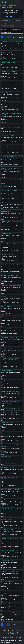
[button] (14, 37)
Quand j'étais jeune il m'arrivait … (9, 142)
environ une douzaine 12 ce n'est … (10, 429)
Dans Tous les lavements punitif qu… (10, 557)
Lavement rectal (13, 6)
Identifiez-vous (12, 2)
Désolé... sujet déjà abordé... (8, 619)
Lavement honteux (7, 233)
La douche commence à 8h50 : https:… (10, 218)
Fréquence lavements (7, 254)
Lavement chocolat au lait (9, 296)
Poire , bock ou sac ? (7, 92)
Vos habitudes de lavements (7, 7)
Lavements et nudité (7, 519)
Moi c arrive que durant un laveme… (10, 377)
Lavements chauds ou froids (10, 265)
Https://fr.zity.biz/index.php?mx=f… (10, 78)
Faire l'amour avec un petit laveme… (10, 198)
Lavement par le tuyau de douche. (11, 509)
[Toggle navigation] (3, 2)
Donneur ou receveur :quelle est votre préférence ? (11, 169)
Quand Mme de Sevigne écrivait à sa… (10, 176)
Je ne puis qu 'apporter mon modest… (10, 109)
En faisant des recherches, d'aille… (9, 164)
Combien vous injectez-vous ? (10, 275)
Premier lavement (6, 307)
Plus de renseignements (8, 16)
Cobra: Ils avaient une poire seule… (10, 453)
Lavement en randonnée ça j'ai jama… (10, 546)
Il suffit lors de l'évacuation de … (9, 325)
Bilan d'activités (6, 457)
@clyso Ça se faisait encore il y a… (9, 186)
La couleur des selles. (7, 202)
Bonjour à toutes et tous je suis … (9, 355)
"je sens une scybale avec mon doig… (10, 207)
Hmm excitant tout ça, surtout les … (10, 240)
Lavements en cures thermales (10, 613)
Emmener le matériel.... (8, 467)
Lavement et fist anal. (7, 423)
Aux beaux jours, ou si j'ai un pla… (9, 48)
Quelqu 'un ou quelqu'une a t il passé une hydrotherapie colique (12, 157)
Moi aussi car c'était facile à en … (9, 398)
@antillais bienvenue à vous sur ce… (10, 131)
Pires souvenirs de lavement (9, 338)
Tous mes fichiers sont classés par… (10, 229)
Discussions (5, 6)
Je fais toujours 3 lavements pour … (10, 534)
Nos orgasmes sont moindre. (8, 463)
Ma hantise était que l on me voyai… (10, 441)
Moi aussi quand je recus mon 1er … (10, 313)
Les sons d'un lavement (8, 244)
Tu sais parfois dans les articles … (9, 292)
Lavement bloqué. (6, 348)
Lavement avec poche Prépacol (10, 391)
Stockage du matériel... (8, 582)
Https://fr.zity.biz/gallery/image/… (9, 485)
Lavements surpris (7, 370)
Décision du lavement (8, 135)
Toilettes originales (7, 381)
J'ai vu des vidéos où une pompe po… (10, 67)
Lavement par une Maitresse (10, 146)
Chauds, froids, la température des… (10, 271)
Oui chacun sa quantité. (7, 282)
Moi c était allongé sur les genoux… (10, 121)
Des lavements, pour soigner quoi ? (12, 402)
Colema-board (5, 604)
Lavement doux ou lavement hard (11, 71)
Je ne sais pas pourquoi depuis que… (10, 250)
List (3, 24)
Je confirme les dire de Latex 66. (9, 473)
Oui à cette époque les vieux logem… (10, 505)
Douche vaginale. (6, 211)
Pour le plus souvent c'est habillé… (9, 526)
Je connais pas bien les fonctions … (10, 88)
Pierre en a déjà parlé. (6, 609)
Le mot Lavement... (7, 329)
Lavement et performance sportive (11, 103)
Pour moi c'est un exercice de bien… (10, 496)
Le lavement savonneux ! (8, 52)
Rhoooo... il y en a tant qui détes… (9, 600)
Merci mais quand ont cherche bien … (10, 334)
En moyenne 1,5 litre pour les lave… (10, 366)
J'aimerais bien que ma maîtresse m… (10, 152)
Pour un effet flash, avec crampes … (10, 59)
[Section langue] (22, 2)
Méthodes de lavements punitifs (11, 550)
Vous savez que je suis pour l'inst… (9, 261)
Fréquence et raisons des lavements (12, 42)
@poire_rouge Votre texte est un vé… (10, 99)
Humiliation (5, 500)
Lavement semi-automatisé (9, 63)
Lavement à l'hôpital (7, 561)
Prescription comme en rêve (9, 571)
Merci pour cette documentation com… (11, 419)
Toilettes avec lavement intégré (10, 412)
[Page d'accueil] (1, 6)
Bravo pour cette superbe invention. (10, 387)
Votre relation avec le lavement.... (11, 489)
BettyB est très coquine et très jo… (9, 344)
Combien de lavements (8, 530)
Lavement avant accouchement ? (11, 180)
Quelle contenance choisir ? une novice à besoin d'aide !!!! (11, 359)
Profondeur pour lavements (9, 82)
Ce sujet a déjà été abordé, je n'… (9, 588)
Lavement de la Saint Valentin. (10, 125)
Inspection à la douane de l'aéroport (12, 286)
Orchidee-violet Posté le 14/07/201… (10, 578)
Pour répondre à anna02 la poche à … (10, 408)
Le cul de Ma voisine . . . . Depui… (9, 567)
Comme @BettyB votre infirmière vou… (11, 302)
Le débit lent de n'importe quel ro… (10, 515)
